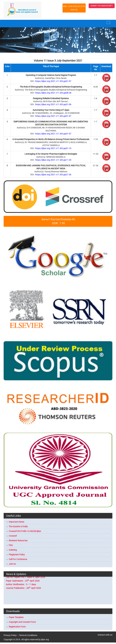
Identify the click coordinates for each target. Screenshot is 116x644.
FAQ (11, 545)
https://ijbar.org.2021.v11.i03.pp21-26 (53, 175)
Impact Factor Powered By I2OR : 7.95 (58, 221)
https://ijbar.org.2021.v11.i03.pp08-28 (53, 93)
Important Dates (16, 522)
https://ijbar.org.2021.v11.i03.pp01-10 (53, 148)
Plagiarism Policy (17, 555)
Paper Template (16, 617)
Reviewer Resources (18, 541)
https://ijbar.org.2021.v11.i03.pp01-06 (53, 104)
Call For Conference (18, 559)
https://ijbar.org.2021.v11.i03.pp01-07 (53, 81)
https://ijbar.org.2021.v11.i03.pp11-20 (53, 160)
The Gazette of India (18, 526)
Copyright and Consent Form (22, 622)
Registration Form (17, 627)
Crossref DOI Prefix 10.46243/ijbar (25, 531)
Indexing (13, 550)
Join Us (12, 564)
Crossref (13, 536)
